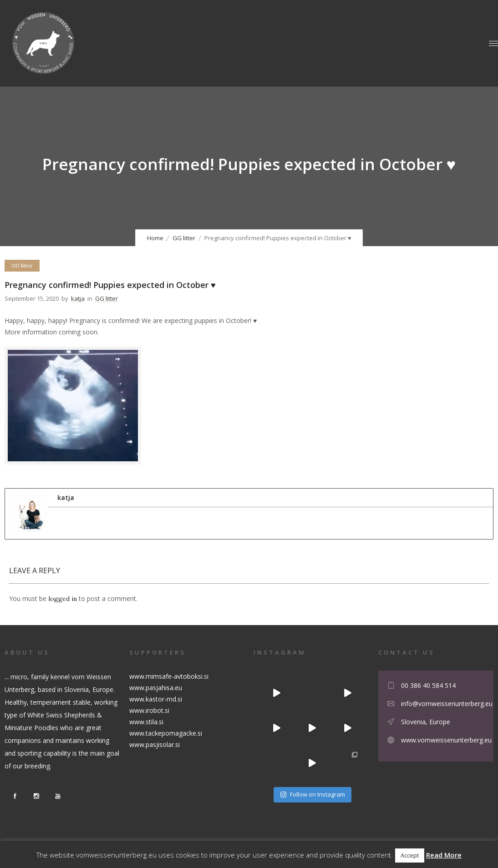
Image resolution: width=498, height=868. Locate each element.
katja (78, 298)
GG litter (184, 238)
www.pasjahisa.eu (156, 688)
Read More (444, 855)
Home (155, 238)
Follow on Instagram (313, 794)
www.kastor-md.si (156, 699)
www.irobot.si (149, 710)
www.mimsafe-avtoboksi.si (169, 676)
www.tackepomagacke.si (166, 733)
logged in (63, 599)
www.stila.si (146, 722)
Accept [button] (410, 855)
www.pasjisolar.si (155, 744)
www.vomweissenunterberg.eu (446, 740)
